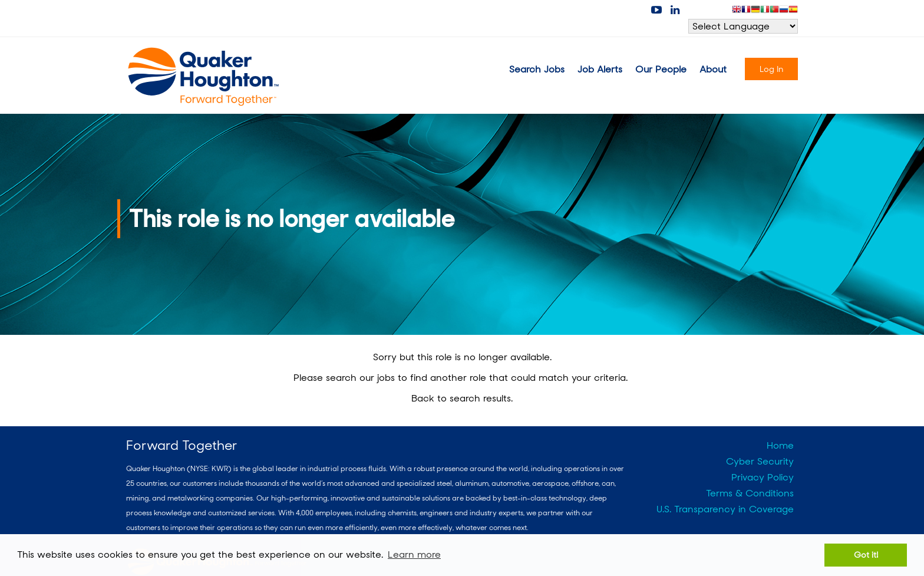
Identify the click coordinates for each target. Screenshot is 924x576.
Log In (771, 69)
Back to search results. (462, 398)
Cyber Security (760, 461)
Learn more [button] (414, 554)
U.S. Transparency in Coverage (725, 509)
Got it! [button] (866, 554)
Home (780, 445)
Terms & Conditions (750, 493)
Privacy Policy (763, 477)
